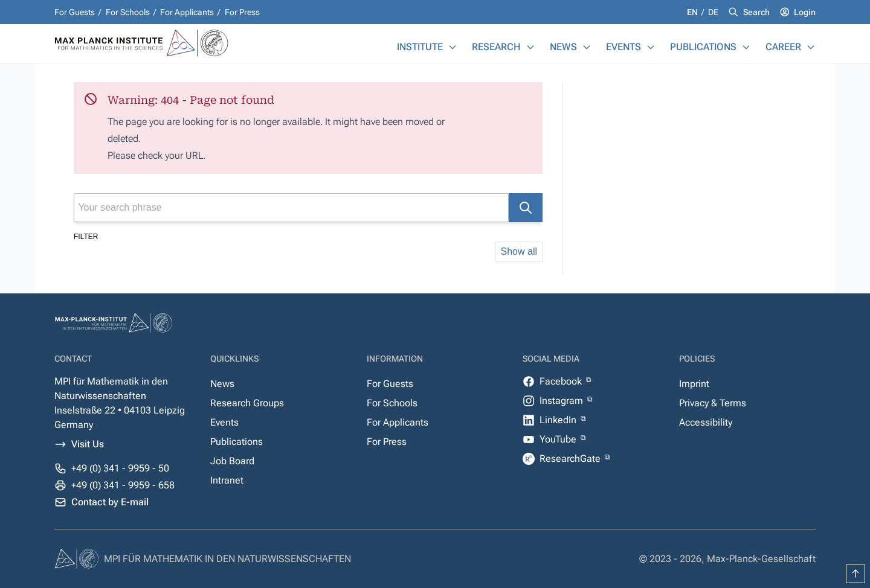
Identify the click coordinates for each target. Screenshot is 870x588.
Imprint (694, 384)
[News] (587, 47)
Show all (519, 251)
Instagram (562, 401)
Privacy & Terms (713, 403)
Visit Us (88, 444)
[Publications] (746, 47)
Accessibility (706, 422)
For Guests (75, 12)
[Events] (651, 47)
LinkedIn (559, 420)
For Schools (128, 12)
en (693, 12)
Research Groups (247, 403)
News (563, 47)
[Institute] (453, 47)
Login (805, 12)
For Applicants (187, 12)
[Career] (811, 47)
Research (496, 47)
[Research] (530, 47)
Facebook (562, 381)
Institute (420, 47)
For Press (242, 12)
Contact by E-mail (110, 502)
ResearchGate (571, 459)
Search (756, 12)
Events (623, 47)
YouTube (559, 439)
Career (783, 47)
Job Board (232, 461)
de (713, 12)
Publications (703, 47)
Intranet (227, 480)
